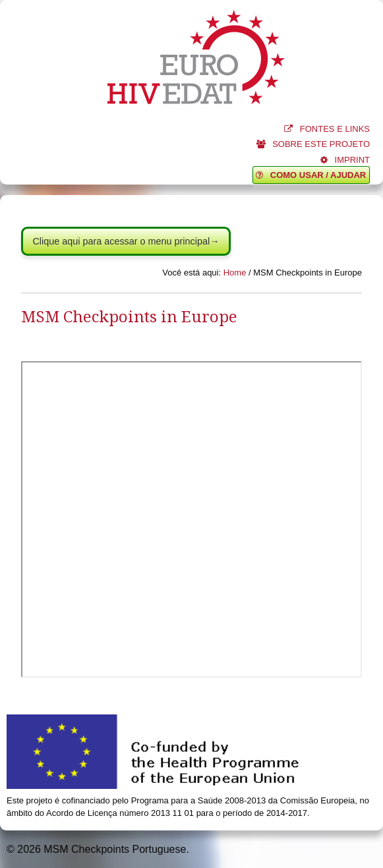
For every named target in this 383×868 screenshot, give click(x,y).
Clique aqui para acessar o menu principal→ (126, 241)
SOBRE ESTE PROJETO (313, 144)
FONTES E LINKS (327, 129)
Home (235, 273)
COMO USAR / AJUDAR (311, 175)
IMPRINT (345, 160)
